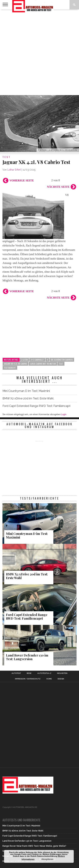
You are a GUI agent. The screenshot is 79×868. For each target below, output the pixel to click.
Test (61, 364)
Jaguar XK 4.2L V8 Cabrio (15, 364)
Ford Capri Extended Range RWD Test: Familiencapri (36, 406)
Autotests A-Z (44, 673)
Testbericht (10, 368)
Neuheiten (62, 673)
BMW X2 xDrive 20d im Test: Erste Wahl (28, 398)
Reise (29, 673)
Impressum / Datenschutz (28, 679)
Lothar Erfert (14, 170)
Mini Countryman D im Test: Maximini (26, 391)
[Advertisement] (39, 52)
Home (49, 679)
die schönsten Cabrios (62, 360)
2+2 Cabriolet (37, 360)
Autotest (16, 673)
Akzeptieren (47, 859)
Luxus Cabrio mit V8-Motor (43, 364)
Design (61, 679)
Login (64, 414)
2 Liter (24, 360)
